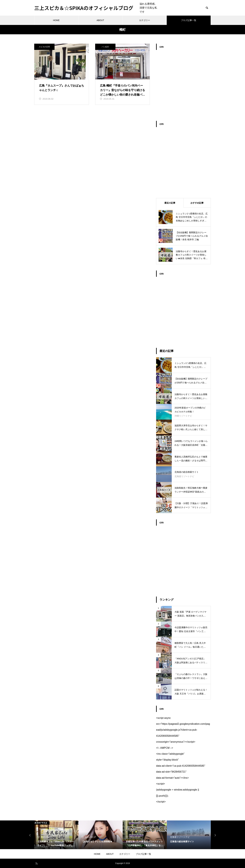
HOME (56, 20)
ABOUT (100, 20)
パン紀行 (105, 47)
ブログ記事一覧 (189, 20)
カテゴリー (145, 20)
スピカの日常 (44, 47)
